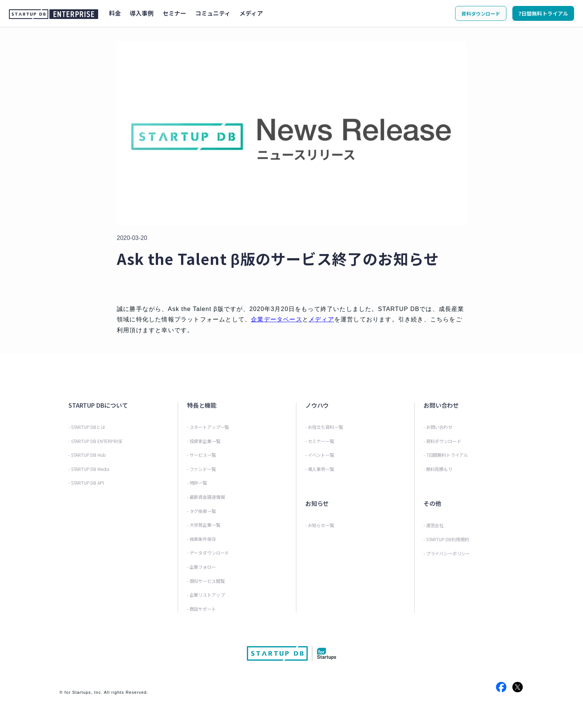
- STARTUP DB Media (89, 469)
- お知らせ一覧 (320, 525)
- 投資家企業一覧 (204, 441)
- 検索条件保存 (202, 539)
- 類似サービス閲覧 (206, 581)
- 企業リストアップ (206, 595)
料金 (115, 13)
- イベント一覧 (320, 455)
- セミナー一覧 (320, 441)
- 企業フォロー (202, 567)
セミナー (174, 13)
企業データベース (277, 319)
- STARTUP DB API (86, 483)
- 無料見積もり (438, 469)
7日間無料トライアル (543, 13)
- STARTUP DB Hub (87, 455)
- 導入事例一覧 (320, 469)
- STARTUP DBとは (87, 427)
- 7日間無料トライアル (446, 455)
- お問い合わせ (438, 427)
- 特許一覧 (197, 483)
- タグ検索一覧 (202, 511)
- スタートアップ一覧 (208, 427)
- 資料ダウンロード (442, 441)
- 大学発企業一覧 (204, 525)
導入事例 (142, 13)
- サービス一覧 (202, 455)
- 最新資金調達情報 (206, 497)
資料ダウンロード (481, 14)
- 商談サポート (202, 609)
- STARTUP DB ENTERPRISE (96, 441)
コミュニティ (213, 13)
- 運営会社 (434, 525)
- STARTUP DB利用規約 (446, 539)
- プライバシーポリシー (447, 553)
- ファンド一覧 (202, 469)
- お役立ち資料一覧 (324, 427)
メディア (251, 13)
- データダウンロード (208, 553)
